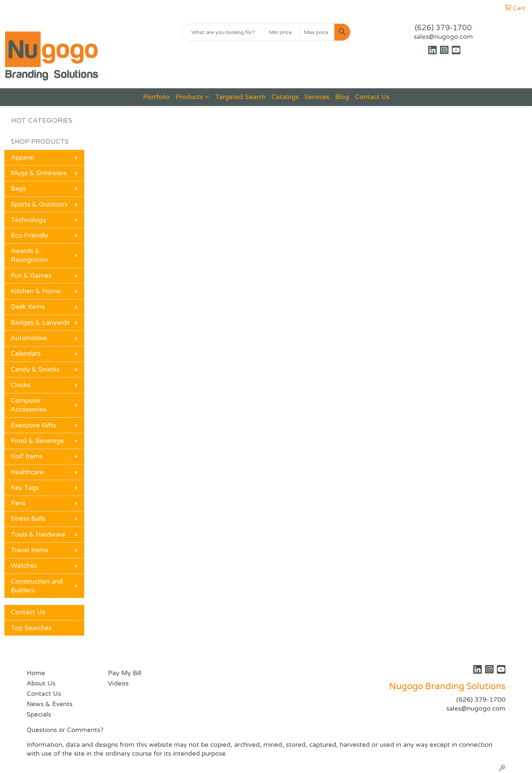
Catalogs (285, 97)
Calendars (26, 354)
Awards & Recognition (29, 255)
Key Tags (25, 488)
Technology (28, 220)
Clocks (21, 385)
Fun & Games (31, 276)
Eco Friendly (29, 235)
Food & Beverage (37, 441)
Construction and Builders (37, 586)
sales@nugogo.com (443, 37)
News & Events (50, 704)
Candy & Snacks (35, 370)
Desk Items (28, 307)
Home (36, 673)
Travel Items (29, 550)
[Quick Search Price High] (317, 32)
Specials (39, 714)
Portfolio (156, 97)
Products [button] (189, 97)
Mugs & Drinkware (39, 173)
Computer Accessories (28, 405)
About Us (41, 683)
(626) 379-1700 (443, 28)
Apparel (22, 158)
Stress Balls (28, 519)
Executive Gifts (33, 425)
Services (317, 97)
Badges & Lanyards (40, 323)
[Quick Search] (224, 32)
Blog (342, 97)
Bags (18, 189)
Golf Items (27, 456)
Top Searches (31, 628)
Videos (118, 683)
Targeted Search (240, 97)
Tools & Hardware (38, 535)
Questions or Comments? (65, 730)
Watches (24, 566)
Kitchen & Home (36, 291)
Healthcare (27, 472)
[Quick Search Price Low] (282, 32)
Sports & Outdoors (39, 204)
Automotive (29, 338)
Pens (18, 503)
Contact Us (372, 97)
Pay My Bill (125, 673)
